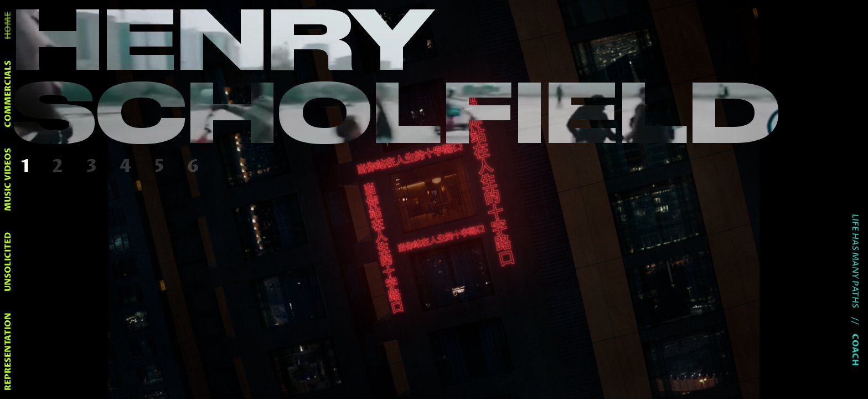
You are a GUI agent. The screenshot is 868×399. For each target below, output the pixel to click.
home (8, 25)
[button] (28, 167)
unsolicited (8, 262)
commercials (8, 94)
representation (8, 352)
